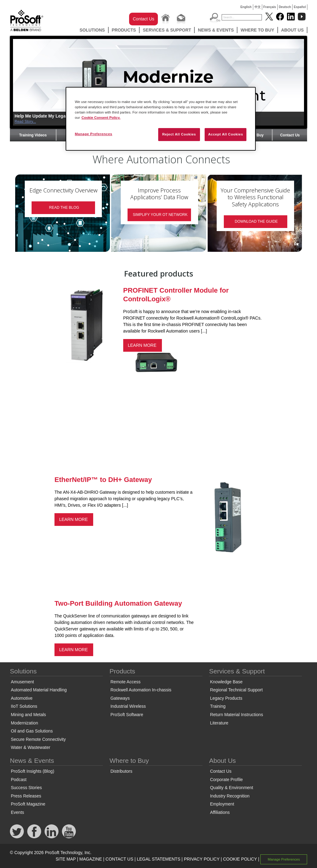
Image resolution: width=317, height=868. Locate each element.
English (246, 7)
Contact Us (143, 19)
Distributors (122, 771)
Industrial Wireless (128, 706)
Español (300, 7)
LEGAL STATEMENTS (159, 859)
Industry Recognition (230, 796)
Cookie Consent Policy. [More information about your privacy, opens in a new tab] (101, 118)
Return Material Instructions (236, 715)
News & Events (216, 30)
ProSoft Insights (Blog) (33, 771)
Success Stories (26, 788)
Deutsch (285, 7)
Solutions (92, 30)
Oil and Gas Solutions (32, 731)
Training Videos (33, 135)
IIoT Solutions (24, 706)
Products (124, 30)
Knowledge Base (226, 682)
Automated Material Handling (39, 690)
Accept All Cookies (226, 134)
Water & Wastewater (30, 747)
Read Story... (25, 122)
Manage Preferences (284, 859)
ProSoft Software (127, 715)
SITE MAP (66, 859)
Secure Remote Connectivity (38, 739)
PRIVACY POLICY (202, 859)
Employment (222, 804)
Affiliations (220, 812)
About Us (292, 30)
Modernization (24, 723)
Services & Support (167, 30)
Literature (219, 723)
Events (17, 812)
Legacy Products (226, 698)
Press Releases (26, 796)
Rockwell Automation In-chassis (141, 690)
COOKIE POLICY (240, 859)
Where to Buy (257, 30)
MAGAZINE (91, 859)
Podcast (19, 780)
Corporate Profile (226, 780)
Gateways (120, 698)
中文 (258, 7)
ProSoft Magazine (28, 804)
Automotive (22, 698)
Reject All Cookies (179, 134)
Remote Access (126, 682)
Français (270, 7)
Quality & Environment (231, 788)
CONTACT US (119, 859)
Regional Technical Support (236, 690)
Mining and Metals (28, 715)
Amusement (22, 682)
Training (218, 706)
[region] (161, 119)
